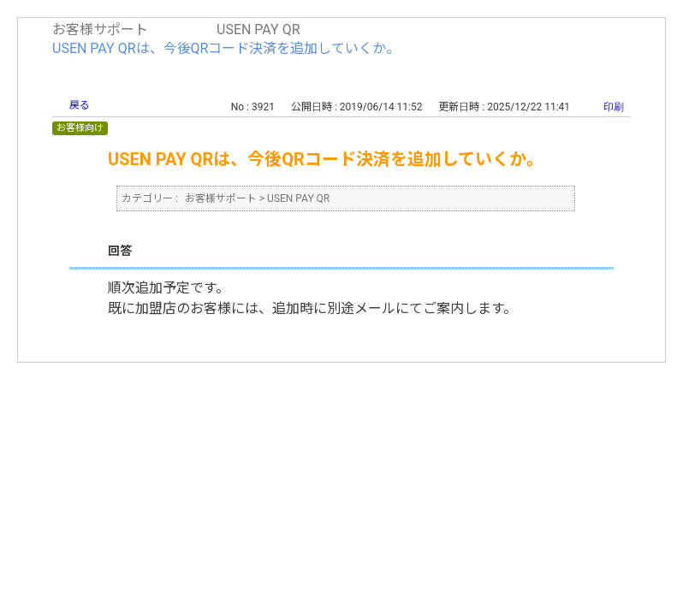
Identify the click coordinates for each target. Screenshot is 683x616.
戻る (80, 105)
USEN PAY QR (258, 30)
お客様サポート (100, 30)
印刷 (614, 107)
